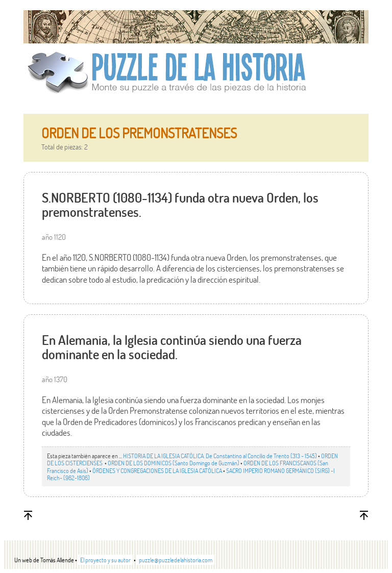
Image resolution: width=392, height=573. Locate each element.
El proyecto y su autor (105, 560)
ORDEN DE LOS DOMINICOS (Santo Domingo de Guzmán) (174, 463)
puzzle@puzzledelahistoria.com (176, 560)
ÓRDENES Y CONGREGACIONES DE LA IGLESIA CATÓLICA (157, 470)
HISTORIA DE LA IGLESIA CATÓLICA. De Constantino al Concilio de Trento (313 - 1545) (220, 456)
